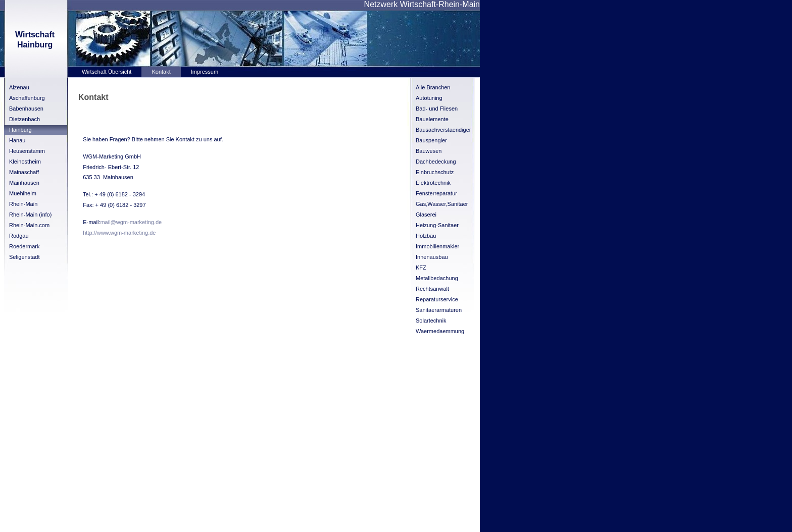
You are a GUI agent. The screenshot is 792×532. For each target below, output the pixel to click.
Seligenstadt (24, 257)
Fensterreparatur (436, 193)
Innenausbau (432, 257)
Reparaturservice (437, 299)
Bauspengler (431, 140)
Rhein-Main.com (29, 225)
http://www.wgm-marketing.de (119, 233)
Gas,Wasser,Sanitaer (442, 204)
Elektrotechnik (433, 183)
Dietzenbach (24, 119)
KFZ (421, 268)
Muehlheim (23, 193)
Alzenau (19, 87)
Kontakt (161, 72)
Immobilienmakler (437, 246)
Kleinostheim (25, 162)
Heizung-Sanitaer (437, 225)
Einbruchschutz (435, 172)
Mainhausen (24, 183)
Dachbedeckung (436, 162)
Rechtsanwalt (432, 289)
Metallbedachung (437, 278)
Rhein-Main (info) (30, 215)
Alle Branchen (433, 87)
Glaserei (426, 215)
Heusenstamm (27, 151)
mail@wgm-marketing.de (131, 222)
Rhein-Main (23, 204)
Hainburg (20, 130)
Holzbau (426, 236)
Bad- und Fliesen (437, 109)
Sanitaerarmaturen (439, 310)
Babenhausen (26, 109)
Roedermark (24, 246)
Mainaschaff (24, 172)
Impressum (205, 72)
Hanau (17, 140)
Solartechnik (431, 321)
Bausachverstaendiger (443, 130)
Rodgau (19, 236)
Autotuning (429, 98)
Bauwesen (429, 151)
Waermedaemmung (440, 331)
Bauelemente (432, 119)
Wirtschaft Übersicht (107, 72)
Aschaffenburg (27, 98)
